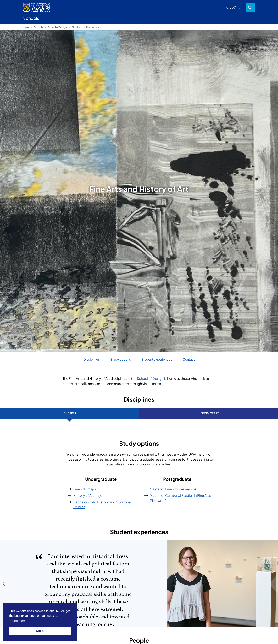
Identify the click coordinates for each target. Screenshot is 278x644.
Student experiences (157, 359)
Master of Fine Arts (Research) (173, 489)
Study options (120, 359)
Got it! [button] (40, 631)
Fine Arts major (85, 489)
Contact (189, 359)
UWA (26, 27)
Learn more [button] (18, 621)
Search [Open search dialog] (250, 8)
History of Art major (88, 495)
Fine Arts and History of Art (86, 27)
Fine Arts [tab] (70, 413)
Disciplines (92, 359)
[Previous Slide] (5, 584)
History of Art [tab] (209, 413)
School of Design (57, 27)
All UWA (231, 7)
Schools (38, 27)
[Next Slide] (273, 584)
